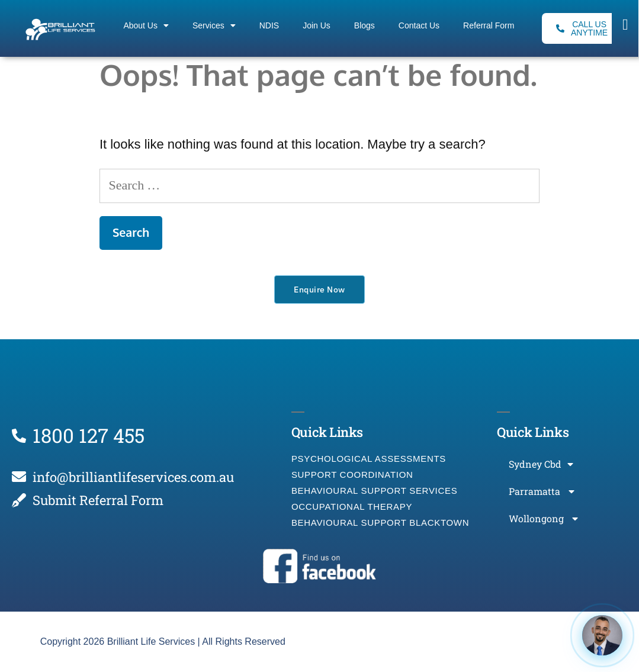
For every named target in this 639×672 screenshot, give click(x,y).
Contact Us (419, 25)
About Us (146, 25)
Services (214, 25)
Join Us (317, 25)
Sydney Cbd (541, 464)
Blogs (365, 25)
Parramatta (542, 491)
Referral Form (489, 25)
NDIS (269, 25)
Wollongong (543, 519)
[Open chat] (602, 635)
